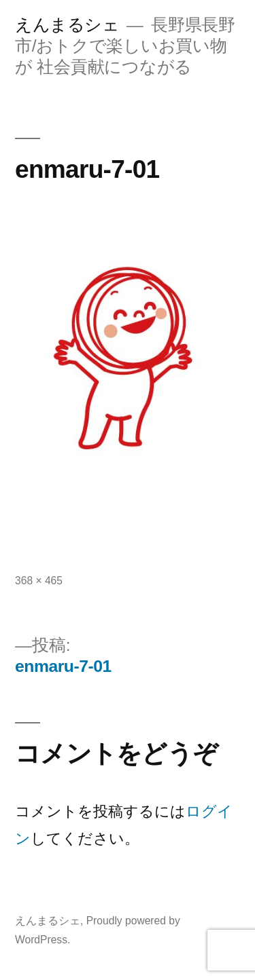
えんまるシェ (67, 25)
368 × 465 (39, 581)
